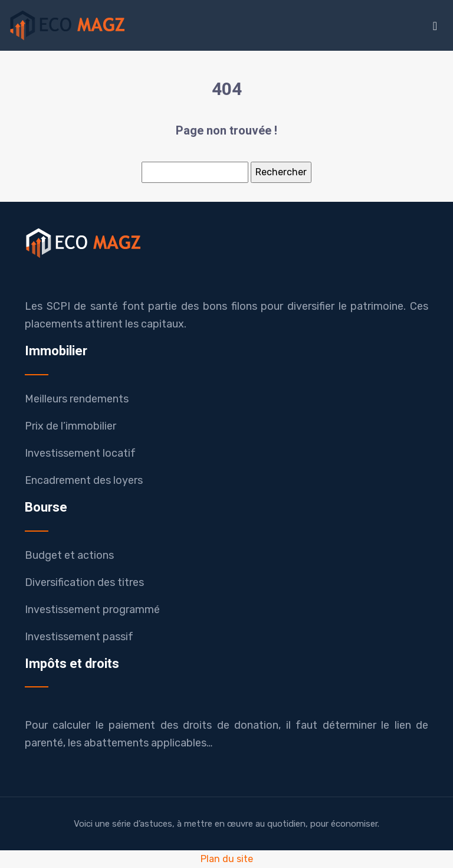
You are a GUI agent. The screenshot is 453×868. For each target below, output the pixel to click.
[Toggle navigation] (435, 26)
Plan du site (227, 859)
